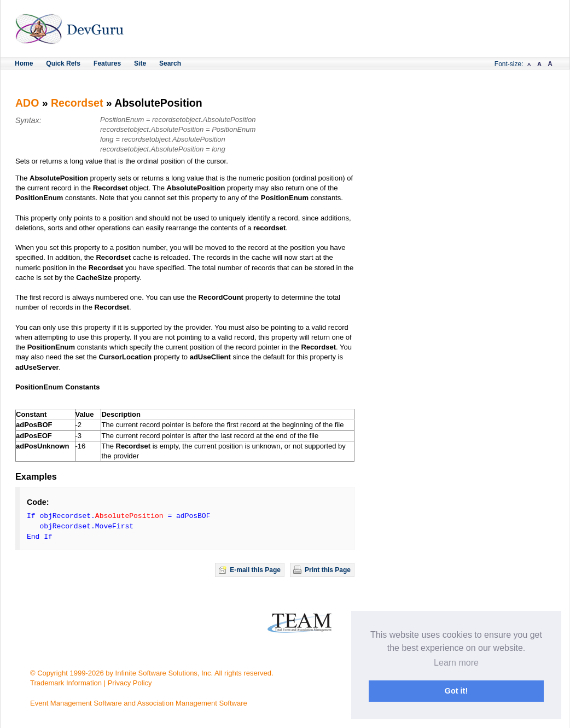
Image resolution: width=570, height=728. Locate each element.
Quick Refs (63, 63)
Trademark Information (66, 683)
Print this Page (328, 570)
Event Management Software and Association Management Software (139, 703)
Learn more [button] (456, 663)
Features (107, 63)
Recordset (77, 103)
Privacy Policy (130, 683)
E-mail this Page (255, 570)
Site (140, 63)
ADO (27, 103)
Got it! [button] (456, 691)
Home (24, 63)
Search (170, 63)
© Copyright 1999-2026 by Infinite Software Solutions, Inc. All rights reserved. (152, 673)
